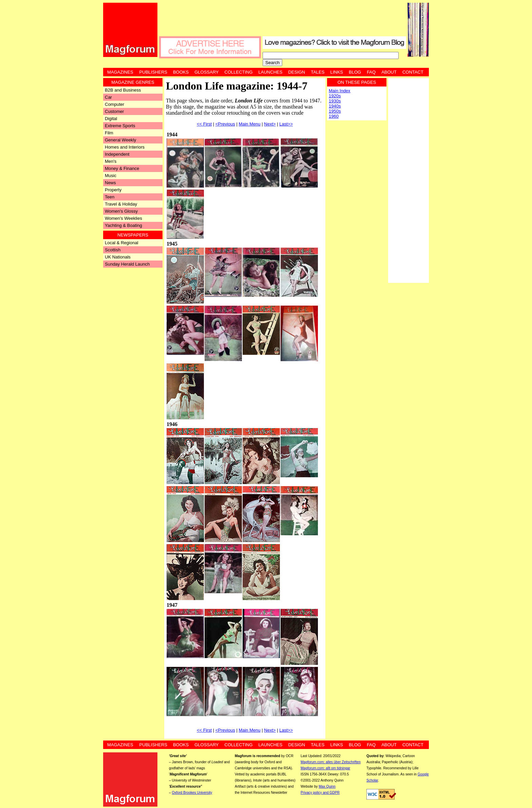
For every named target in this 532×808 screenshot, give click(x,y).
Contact (413, 72)
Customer (114, 111)
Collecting (239, 72)
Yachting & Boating (123, 225)
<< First (204, 124)
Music (111, 176)
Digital (111, 119)
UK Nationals (118, 257)
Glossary (206, 72)
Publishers (153, 72)
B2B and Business (123, 90)
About (389, 72)
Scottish (113, 250)
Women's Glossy (121, 211)
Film (109, 133)
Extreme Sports (120, 126)
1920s (335, 96)
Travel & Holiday (121, 204)
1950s (335, 111)
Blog (355, 72)
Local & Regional (121, 243)
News (110, 183)
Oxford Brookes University (192, 793)
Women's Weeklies (123, 218)
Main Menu (249, 124)
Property (113, 190)
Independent (117, 154)
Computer (115, 104)
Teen (110, 197)
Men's (111, 161)
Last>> (286, 124)
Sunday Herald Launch (127, 264)
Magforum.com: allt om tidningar (325, 768)
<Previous (225, 124)
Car (108, 97)
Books (181, 72)
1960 (334, 116)
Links (337, 72)
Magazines (120, 72)
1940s (335, 106)
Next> (270, 124)
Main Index (340, 91)
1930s (335, 101)
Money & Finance (122, 168)
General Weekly (120, 140)
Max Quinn (327, 786)
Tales (318, 72)
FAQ (371, 72)
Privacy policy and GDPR (320, 793)
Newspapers (133, 235)
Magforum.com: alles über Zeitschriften (331, 762)
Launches (271, 72)
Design (297, 72)
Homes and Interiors (125, 147)
